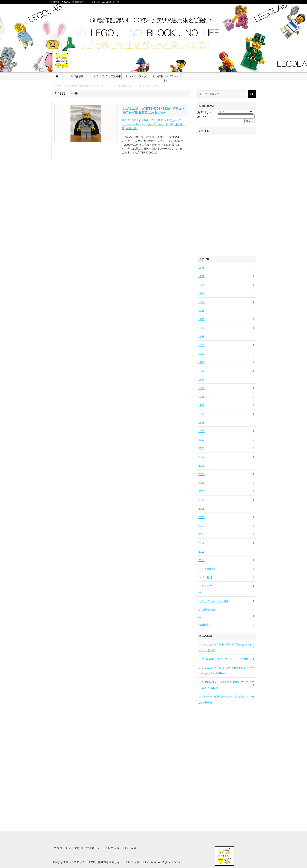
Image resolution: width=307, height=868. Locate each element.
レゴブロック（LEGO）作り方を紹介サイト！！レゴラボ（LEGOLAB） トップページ (100, 86)
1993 (202, 380)
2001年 (126, 120)
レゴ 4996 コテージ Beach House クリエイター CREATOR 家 (226, 685)
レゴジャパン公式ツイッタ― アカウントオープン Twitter (226, 699)
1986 (202, 319)
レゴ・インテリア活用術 (107, 76)
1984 (202, 302)
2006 (202, 491)
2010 (202, 526)
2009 (202, 517)
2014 (202, 560)
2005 (202, 483)
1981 (202, 294)
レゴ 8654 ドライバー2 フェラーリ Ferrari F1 (226, 659)
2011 (202, 534)
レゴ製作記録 (207, 610)
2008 (202, 509)
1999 (202, 431)
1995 (202, 397)
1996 (202, 405)
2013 (202, 552)
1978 (202, 268)
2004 (202, 474)
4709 (145, 120)
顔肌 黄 (131, 128)
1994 (202, 388)
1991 (202, 362)
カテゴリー (205, 112)
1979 (202, 276)
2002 (202, 457)
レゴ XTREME (207, 569)
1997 (202, 414)
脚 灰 (174, 124)
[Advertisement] (227, 193)
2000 (202, 440)
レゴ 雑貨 (205, 577)
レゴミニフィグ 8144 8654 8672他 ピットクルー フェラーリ (227, 647)
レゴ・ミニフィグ (136, 76)
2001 (202, 448)
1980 (202, 285)
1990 (202, 354)
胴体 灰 (163, 124)
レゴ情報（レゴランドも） (166, 78)
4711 (153, 120)
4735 (168, 120)
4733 (156, 86)
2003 (202, 466)
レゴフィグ (205, 586)
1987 (202, 328)
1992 (202, 371)
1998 (202, 423)
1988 (202, 337)
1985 (202, 311)
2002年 (136, 120)
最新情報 (204, 625)
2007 (202, 500)
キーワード (205, 117)
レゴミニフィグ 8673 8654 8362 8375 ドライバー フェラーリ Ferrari (226, 671)
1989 (202, 345)
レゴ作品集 (77, 76)
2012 (202, 543)
